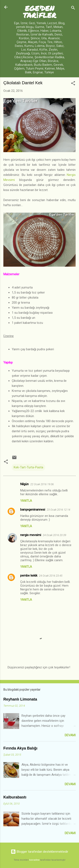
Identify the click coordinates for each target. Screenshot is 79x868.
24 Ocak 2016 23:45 (51, 576)
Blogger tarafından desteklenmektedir (39, 852)
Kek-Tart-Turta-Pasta (28, 467)
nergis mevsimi (31, 535)
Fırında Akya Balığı (20, 748)
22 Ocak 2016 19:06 (42, 484)
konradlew (34, 860)
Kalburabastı (15, 797)
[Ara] (73, 9)
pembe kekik (29, 576)
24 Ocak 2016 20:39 (54, 535)
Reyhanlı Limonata (20, 699)
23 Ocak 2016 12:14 (58, 510)
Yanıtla (26, 501)
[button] (73, 84)
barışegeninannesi (33, 510)
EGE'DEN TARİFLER (39, 12)
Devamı (70, 735)
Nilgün (24, 484)
